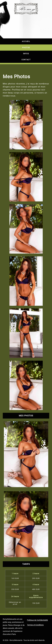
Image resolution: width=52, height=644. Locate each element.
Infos (26, 54)
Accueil (26, 41)
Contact (26, 60)
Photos (26, 48)
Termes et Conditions (35, 625)
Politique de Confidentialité (37, 620)
